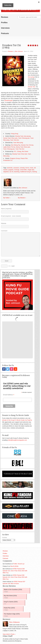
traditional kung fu (26, 172)
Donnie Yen (32, 87)
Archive (5, 537)
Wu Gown (25, 151)
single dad (31, 170)
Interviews (5, 28)
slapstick (6, 172)
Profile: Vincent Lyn (19, 564)
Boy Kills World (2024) (10, 596)
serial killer (23, 170)
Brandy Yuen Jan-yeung (23, 136)
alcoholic (10, 168)
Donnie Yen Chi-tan (27, 145)
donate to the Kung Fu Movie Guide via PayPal (17, 420)
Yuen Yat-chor (14, 140)
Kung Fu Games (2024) (11, 602)
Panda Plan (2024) (9, 608)
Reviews (5, 17)
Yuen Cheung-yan (24, 138)
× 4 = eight (8, 266)
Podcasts (5, 33)
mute (31, 168)
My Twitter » (7, 198)
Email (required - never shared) (11, 216)
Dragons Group (15, 158)
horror (27, 168)
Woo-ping (31, 77)
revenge (17, 170)
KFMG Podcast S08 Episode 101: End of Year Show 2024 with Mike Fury (15, 571)
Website (4, 223)
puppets (11, 170)
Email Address (9, 395)
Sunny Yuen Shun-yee (10, 138)
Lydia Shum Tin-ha (9, 147)
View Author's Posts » (9, 634)
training (35, 172)
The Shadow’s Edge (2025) (12, 614)
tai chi (11, 172)
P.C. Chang (18, 151)
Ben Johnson (19, 51)
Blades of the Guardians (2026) (13, 589)
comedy (22, 168)
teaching (17, 172)
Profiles (4, 23)
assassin (16, 168)
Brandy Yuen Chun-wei (20, 154)
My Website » (22, 198)
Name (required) (6, 209)
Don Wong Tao (16, 145)
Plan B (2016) (14, 566)
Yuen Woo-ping (18, 143)
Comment (4, 231)
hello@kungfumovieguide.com (17, 440)
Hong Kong (15, 134)
